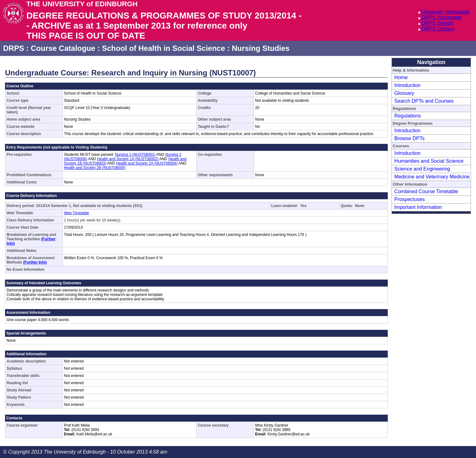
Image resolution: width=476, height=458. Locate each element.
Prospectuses (410, 199)
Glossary (404, 93)
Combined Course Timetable (426, 191)
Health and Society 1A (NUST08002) (128, 159)
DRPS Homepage (442, 17)
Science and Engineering (422, 169)
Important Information (418, 207)
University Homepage (446, 12)
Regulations (408, 116)
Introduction (408, 85)
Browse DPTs (409, 138)
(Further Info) (35, 262)
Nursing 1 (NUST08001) (135, 155)
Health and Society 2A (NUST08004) (147, 163)
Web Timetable (77, 213)
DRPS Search (437, 23)
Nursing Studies (261, 48)
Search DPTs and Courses (424, 101)
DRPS (14, 48)
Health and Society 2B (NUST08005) (95, 168)
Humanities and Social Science (429, 161)
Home (401, 77)
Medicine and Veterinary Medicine (432, 177)
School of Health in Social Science (164, 48)
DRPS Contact (438, 29)
